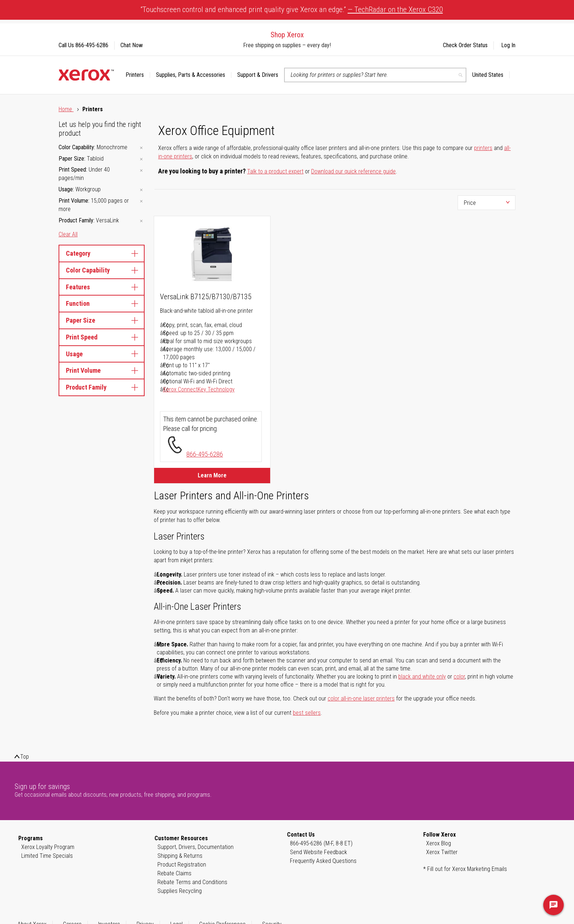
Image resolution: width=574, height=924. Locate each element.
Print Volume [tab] (102, 370)
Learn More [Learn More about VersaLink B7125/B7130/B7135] (212, 475)
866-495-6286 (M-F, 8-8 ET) (321, 843)
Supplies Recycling (180, 891)
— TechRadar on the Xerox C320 (395, 10)
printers (483, 148)
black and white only (422, 677)
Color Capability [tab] (102, 270)
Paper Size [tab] (102, 320)
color (459, 677)
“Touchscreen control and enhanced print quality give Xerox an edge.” (292, 10)
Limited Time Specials (47, 856)
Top (25, 757)
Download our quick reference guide (353, 171)
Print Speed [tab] (102, 337)
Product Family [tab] (102, 387)
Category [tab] (102, 253)
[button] (491, 75)
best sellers (307, 713)
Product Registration (182, 865)
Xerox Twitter (442, 852)
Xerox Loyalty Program (48, 847)
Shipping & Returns (180, 856)
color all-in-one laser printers (361, 698)
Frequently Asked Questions (323, 861)
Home (66, 109)
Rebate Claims (174, 873)
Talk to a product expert (275, 171)
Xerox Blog (439, 843)
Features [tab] (102, 287)
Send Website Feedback (318, 852)
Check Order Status (465, 45)
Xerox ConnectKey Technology (199, 389)
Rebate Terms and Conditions (192, 882)
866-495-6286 (205, 454)
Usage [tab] (102, 354)
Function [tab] (102, 303)
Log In (508, 45)
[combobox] (375, 75)
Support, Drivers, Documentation (195, 847)
